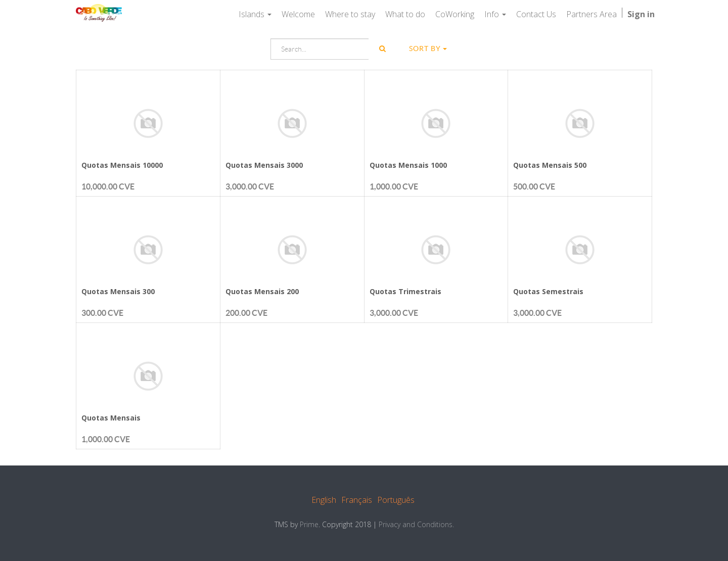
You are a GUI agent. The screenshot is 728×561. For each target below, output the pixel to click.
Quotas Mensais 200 (262, 291)
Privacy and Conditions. (416, 524)
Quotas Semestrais (548, 291)
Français (357, 500)
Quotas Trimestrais (405, 291)
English (324, 500)
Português (396, 500)
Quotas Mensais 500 (550, 165)
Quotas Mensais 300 (118, 291)
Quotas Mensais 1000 (408, 165)
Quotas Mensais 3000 (264, 165)
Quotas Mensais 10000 (122, 165)
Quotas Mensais (111, 418)
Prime (309, 524)
